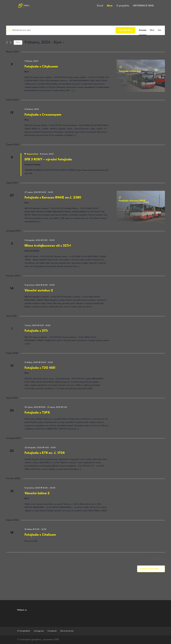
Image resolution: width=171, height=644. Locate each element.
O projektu (123, 6)
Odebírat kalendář (149, 569)
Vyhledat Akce (125, 30)
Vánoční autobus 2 (39, 291)
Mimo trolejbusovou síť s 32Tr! (48, 246)
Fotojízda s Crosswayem (43, 115)
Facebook (52, 631)
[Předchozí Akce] (7, 42)
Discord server (67, 631)
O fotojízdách (24, 631)
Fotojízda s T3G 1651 (40, 368)
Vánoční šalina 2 (37, 493)
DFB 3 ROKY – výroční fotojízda (48, 160)
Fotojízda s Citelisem (40, 535)
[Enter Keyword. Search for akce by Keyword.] (61, 30)
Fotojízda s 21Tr (36, 331)
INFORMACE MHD (143, 6)
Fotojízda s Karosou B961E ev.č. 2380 (53, 198)
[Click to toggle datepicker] (44, 43)
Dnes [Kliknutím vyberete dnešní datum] (18, 42)
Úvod (100, 6)
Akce (110, 6)
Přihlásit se (22, 610)
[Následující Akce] (11, 42)
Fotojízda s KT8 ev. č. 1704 (45, 453)
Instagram (39, 631)
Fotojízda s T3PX (37, 413)
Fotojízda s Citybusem (41, 67)
